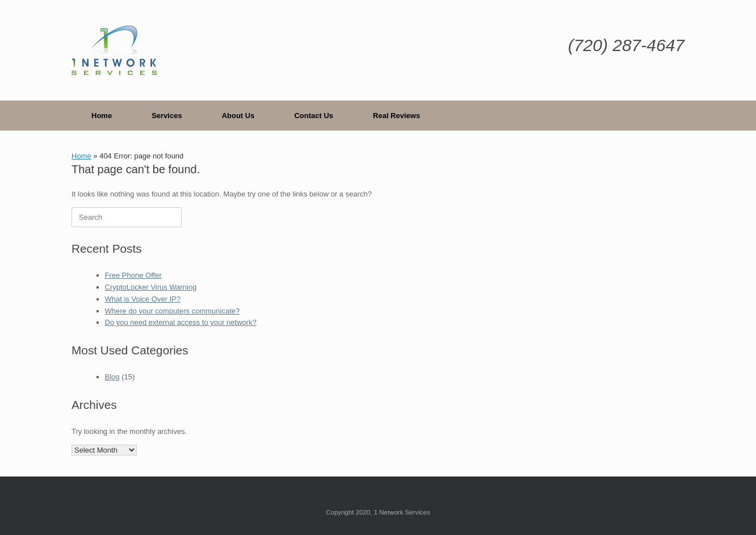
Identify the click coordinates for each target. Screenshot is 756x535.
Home (102, 116)
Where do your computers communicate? (173, 311)
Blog (112, 377)
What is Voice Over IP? (143, 299)
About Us (238, 116)
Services (167, 116)
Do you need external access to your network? (181, 322)
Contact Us (314, 116)
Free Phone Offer (133, 275)
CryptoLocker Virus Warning (151, 287)
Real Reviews (396, 116)
